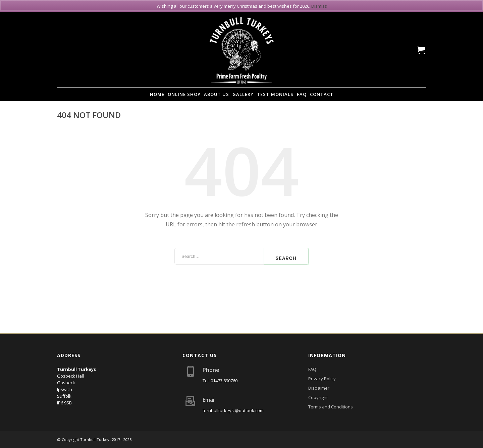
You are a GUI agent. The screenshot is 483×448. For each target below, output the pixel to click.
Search (286, 258)
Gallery (243, 94)
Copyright (318, 397)
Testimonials (275, 94)
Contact (322, 94)
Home (157, 94)
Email (209, 400)
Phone (211, 370)
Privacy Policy (322, 379)
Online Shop (184, 94)
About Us (217, 94)
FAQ (302, 94)
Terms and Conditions (331, 407)
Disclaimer (319, 388)
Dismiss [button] (319, 6)
